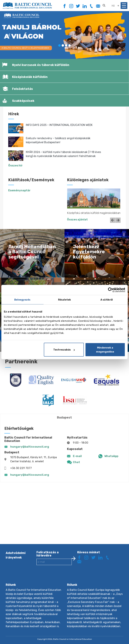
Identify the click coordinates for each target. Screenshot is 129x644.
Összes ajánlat (77, 220)
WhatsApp (111, 456)
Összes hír (15, 166)
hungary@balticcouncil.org (30, 447)
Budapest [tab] (64, 417)
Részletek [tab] (64, 300)
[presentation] (62, 577)
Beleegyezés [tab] (22, 300)
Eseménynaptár (19, 190)
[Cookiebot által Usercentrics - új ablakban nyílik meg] (110, 290)
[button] (10, 35)
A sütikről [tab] (107, 300)
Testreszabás (64, 350)
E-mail (77, 456)
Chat (76, 462)
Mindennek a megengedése (105, 350)
